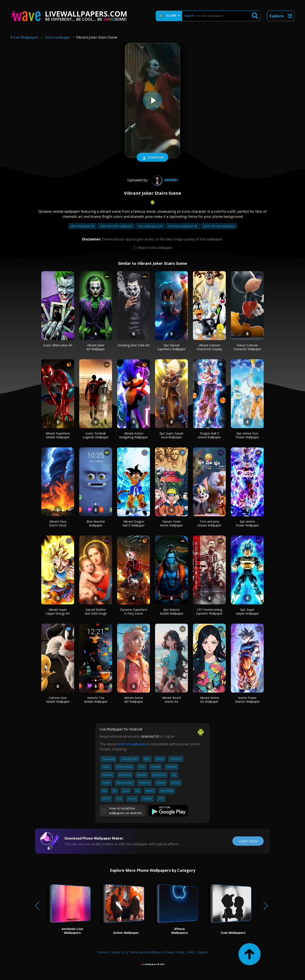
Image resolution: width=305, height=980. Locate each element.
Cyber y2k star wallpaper (219, 226)
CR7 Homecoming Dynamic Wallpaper (209, 611)
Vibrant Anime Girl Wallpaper (134, 700)
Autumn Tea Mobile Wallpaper (96, 700)
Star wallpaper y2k (150, 226)
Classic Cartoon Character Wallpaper (247, 347)
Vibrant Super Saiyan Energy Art (58, 611)
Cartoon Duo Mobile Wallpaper (58, 700)
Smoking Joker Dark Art (134, 345)
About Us (119, 952)
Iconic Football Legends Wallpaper (96, 435)
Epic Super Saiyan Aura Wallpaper (171, 435)
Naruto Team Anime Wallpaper (171, 523)
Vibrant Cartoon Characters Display (209, 347)
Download (152, 158)
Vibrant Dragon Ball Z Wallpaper (134, 523)
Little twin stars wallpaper (116, 226)
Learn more (248, 841)
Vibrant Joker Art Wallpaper (96, 347)
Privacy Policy (175, 952)
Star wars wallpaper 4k (183, 226)
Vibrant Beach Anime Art (172, 700)
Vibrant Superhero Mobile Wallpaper (58, 435)
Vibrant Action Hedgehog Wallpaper (134, 435)
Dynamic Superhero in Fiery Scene (134, 611)
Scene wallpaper (58, 37)
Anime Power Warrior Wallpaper (247, 700)
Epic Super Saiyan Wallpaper (247, 611)
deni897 (164, 180)
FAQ (191, 952)
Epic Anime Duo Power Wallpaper (247, 435)
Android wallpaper (132, 744)
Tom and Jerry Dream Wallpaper (209, 523)
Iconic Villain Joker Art (58, 345)
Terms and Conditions (145, 952)
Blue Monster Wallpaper (96, 523)
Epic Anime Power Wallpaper (247, 523)
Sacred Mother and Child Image (96, 611)
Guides (203, 952)
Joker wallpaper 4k (82, 226)
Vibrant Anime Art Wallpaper (209, 700)
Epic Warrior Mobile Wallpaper (172, 611)
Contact (103, 952)
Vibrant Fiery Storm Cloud (58, 523)
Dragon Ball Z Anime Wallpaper (209, 435)
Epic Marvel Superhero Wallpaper (171, 347)
